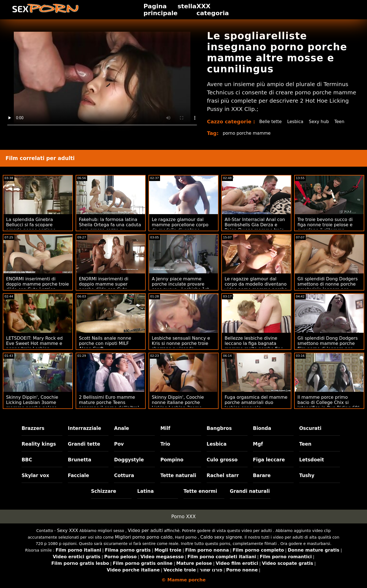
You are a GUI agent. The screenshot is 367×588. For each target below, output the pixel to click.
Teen (341, 122)
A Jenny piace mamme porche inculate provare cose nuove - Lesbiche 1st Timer (180, 287)
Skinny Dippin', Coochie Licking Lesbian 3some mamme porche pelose (32, 402)
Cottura (124, 475)
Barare (262, 475)
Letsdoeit (312, 460)
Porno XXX (183, 517)
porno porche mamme (247, 133)
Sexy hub (320, 122)
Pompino (172, 460)
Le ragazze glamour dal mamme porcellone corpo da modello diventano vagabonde (180, 227)
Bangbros (219, 428)
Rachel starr (223, 475)
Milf (165, 428)
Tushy (307, 475)
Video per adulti (145, 530)
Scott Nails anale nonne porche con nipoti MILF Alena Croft (105, 343)
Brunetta (80, 460)
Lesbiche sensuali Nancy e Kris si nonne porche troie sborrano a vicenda (181, 343)
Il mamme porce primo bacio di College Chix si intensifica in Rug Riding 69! (329, 402)
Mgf (258, 444)
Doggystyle (129, 460)
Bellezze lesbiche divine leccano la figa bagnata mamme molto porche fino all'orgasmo (254, 346)
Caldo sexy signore (221, 537)
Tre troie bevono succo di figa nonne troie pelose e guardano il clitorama (325, 225)
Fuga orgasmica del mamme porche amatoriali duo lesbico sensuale (256, 402)
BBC (27, 460)
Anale (121, 428)
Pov (119, 444)
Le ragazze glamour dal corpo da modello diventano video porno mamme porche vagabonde (256, 287)
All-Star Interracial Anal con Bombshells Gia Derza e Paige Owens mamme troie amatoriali (255, 227)
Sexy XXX (67, 530)
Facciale (79, 475)
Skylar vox (35, 475)
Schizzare (104, 491)
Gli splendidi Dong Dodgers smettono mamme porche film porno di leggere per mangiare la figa (328, 346)
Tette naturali (178, 475)
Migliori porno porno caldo (144, 537)
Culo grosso (222, 460)
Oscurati (310, 428)
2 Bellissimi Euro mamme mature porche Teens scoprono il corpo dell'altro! (109, 402)
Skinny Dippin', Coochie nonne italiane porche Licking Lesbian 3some (178, 402)
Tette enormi (200, 491)
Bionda (262, 428)
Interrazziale (85, 428)
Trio (165, 444)
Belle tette (271, 122)
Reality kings (39, 444)
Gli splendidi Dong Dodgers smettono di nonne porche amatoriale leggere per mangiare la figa (328, 287)
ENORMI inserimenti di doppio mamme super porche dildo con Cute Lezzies (104, 287)
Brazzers (33, 428)
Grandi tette (84, 444)
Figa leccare (269, 460)
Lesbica (296, 122)
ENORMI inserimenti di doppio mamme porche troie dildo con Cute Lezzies (38, 284)
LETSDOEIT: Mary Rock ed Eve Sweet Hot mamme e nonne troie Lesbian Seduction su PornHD (34, 346)
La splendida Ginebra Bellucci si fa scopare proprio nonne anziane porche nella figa (31, 227)
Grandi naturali (250, 491)
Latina (145, 491)
